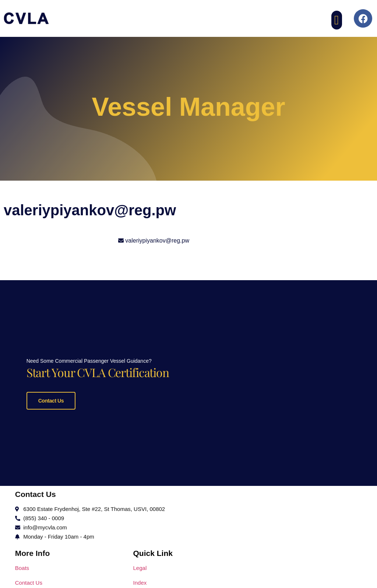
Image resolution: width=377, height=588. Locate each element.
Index (140, 581)
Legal (140, 566)
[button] (337, 20)
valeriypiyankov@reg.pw (157, 241)
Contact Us (51, 400)
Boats (22, 566)
